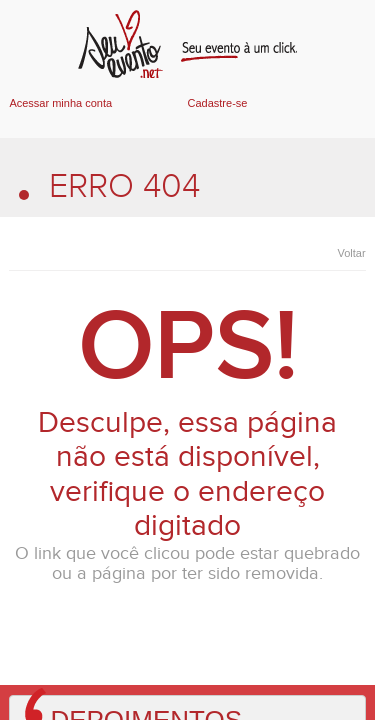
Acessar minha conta (60, 103)
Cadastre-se (218, 103)
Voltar (351, 253)
